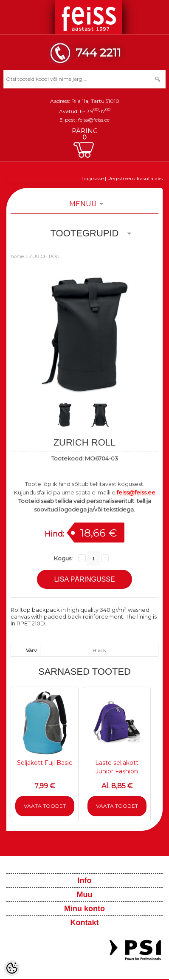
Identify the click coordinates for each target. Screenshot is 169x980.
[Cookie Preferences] (12, 968)
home (17, 256)
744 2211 (98, 53)
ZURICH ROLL (45, 256)
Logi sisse (93, 178)
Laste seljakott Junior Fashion (117, 767)
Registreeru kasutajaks (135, 178)
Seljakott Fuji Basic (45, 763)
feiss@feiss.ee (94, 120)
